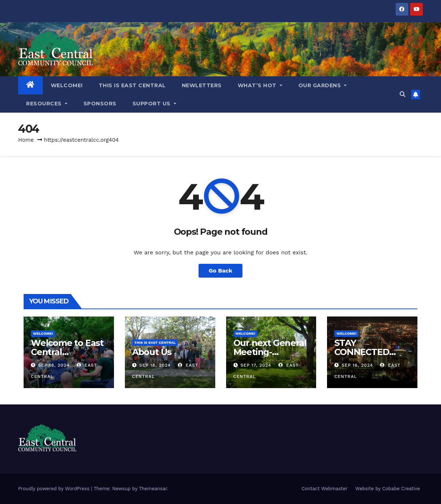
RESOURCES (47, 104)
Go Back (221, 271)
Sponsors (100, 104)
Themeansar (153, 489)
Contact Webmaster (324, 489)
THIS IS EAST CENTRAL (132, 85)
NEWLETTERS (202, 85)
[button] (403, 94)
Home (26, 140)
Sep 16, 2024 (357, 365)
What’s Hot (260, 85)
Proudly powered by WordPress (55, 489)
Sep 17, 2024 (256, 365)
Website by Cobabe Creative (388, 489)
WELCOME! (67, 85)
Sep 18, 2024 (54, 365)
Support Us (154, 104)
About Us (152, 352)
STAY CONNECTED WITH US (362, 352)
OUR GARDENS (323, 85)
